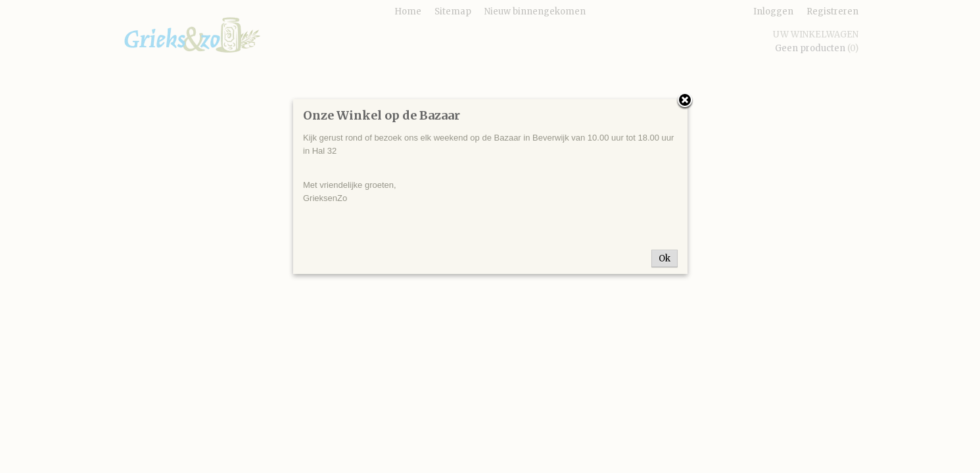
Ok (665, 259)
